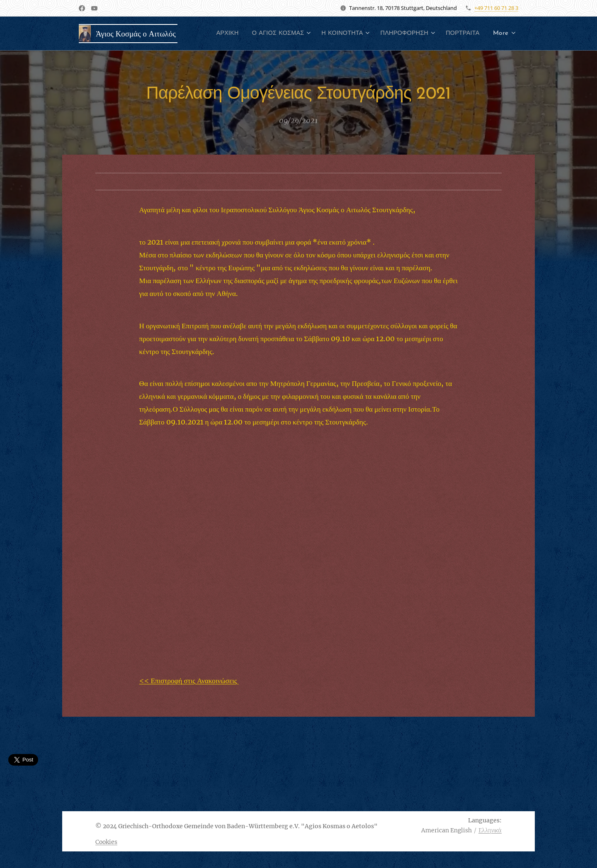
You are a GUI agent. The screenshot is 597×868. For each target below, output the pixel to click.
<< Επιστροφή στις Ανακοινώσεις (189, 680)
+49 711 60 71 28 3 (496, 8)
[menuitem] (262, 34)
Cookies (106, 842)
